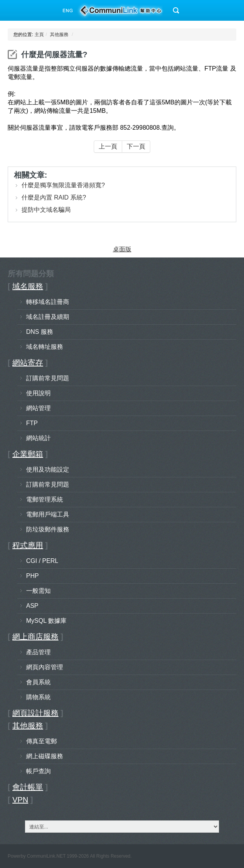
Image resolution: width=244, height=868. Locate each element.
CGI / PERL (42, 561)
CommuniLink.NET (46, 856)
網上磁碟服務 (45, 756)
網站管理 (38, 408)
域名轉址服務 (45, 347)
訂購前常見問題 (48, 378)
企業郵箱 (28, 454)
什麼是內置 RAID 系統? (54, 197)
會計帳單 (28, 787)
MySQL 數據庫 (46, 621)
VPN (20, 800)
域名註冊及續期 (48, 317)
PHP (32, 576)
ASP (32, 606)
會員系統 (38, 682)
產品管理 (38, 652)
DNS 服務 (40, 332)
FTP (32, 423)
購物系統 (38, 697)
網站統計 (38, 438)
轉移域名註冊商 (48, 302)
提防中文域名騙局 (46, 210)
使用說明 (38, 393)
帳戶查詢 (38, 771)
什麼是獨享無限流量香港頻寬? (63, 185)
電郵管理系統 (45, 499)
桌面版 (122, 249)
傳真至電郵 (41, 741)
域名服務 (28, 286)
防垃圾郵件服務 (48, 529)
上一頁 (108, 146)
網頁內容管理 (45, 667)
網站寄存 (28, 363)
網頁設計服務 (35, 713)
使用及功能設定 (48, 469)
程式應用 (28, 545)
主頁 (39, 35)
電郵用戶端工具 (48, 514)
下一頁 (136, 146)
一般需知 (38, 591)
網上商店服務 (35, 637)
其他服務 (59, 35)
